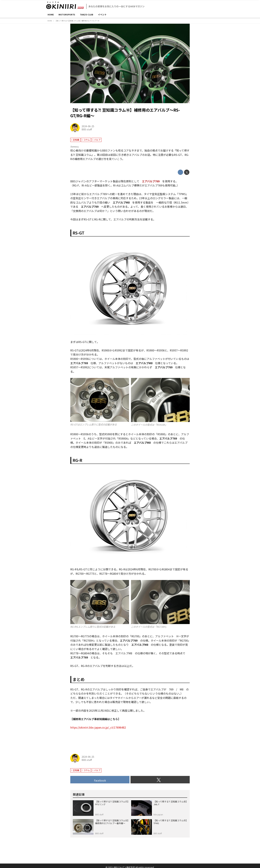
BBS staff (87, 129)
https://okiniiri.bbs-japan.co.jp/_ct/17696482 (98, 727)
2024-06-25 (88, 126)
